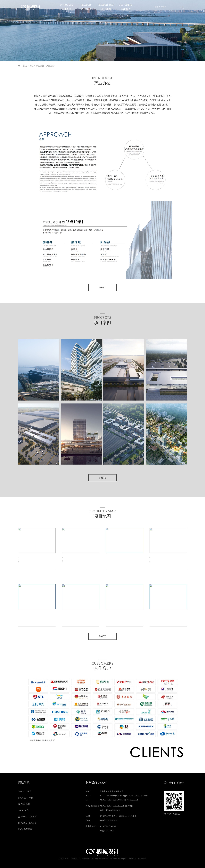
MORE (102, 288)
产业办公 (40, 66)
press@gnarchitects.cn (109, 820)
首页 (25, 66)
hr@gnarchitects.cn (107, 831)
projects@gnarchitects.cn (110, 810)
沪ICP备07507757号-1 (100, 859)
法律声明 (132, 859)
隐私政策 (142, 859)
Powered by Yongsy (118, 859)
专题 (32, 66)
